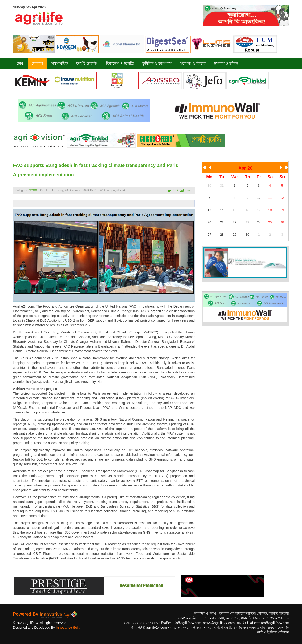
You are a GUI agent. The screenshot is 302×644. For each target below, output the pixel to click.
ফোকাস (33, 190)
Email (188, 190)
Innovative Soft (67, 628)
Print (174, 190)
